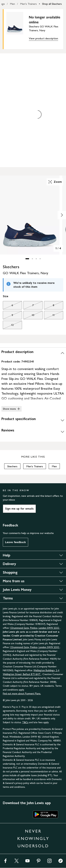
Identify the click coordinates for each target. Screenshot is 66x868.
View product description (43, 38)
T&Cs (25, 722)
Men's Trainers (28, 4)
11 (49, 316)
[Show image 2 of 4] (62, 215)
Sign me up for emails (19, 509)
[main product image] (18, 28)
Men (12, 4)
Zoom (55, 182)
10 (29, 316)
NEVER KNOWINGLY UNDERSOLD (33, 838)
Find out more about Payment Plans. (22, 694)
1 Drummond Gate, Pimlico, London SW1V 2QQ (35, 628)
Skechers (12, 466)
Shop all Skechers (52, 4)
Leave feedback (15, 542)
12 (8, 326)
